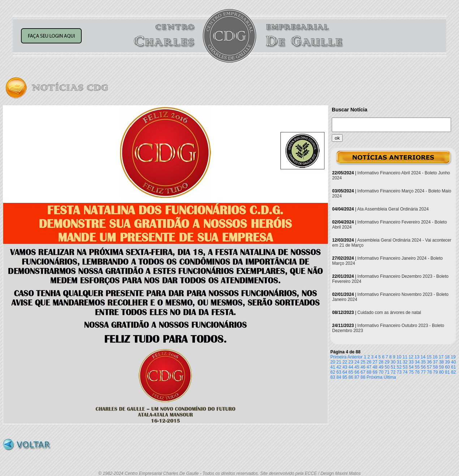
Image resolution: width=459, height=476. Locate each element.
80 (441, 372)
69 (375, 372)
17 (441, 357)
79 (435, 372)
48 (375, 367)
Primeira (338, 357)
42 (339, 367)
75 (411, 372)
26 (369, 362)
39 (447, 362)
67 (363, 372)
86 (351, 377)
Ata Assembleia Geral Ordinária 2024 (393, 209)
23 (351, 362)
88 (363, 377)
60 (447, 367)
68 (369, 372)
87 (357, 377)
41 (333, 367)
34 (417, 362)
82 (453, 372)
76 (417, 372)
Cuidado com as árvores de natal (389, 313)
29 (387, 362)
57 (429, 367)
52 (399, 367)
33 (411, 362)
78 (429, 372)
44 (351, 367)
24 (357, 362)
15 (429, 357)
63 (339, 372)
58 (435, 367)
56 (423, 367)
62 (333, 372)
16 (435, 357)
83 (333, 377)
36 (429, 362)
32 (405, 362)
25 (363, 362)
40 (453, 362)
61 (453, 367)
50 (387, 367)
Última (390, 377)
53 (405, 367)
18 (447, 357)
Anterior (355, 357)
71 (387, 372)
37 (435, 362)
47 (369, 367)
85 (345, 377)
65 (351, 372)
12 (411, 357)
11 (405, 357)
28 (381, 362)
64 (345, 372)
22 (345, 362)
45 (357, 367)
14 (423, 357)
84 (339, 377)
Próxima (374, 377)
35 (423, 362)
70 (381, 372)
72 (393, 372)
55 (417, 367)
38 (441, 362)
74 (405, 372)
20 (333, 362)
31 (399, 362)
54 (411, 367)
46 (363, 367)
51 (393, 367)
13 (417, 357)
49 (381, 367)
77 (423, 372)
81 (447, 372)
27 (375, 362)
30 (393, 362)
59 (441, 367)
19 (453, 357)
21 (339, 362)
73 (399, 372)
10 (399, 357)
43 (345, 367)
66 (357, 372)
